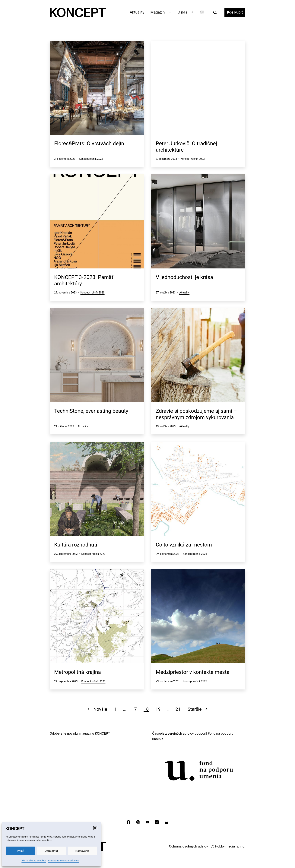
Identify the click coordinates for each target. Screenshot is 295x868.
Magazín (157, 12)
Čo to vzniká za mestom (184, 545)
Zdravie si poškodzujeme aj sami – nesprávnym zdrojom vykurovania (196, 414)
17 (134, 709)
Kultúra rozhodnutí (76, 545)
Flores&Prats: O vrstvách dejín (89, 143)
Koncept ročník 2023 (91, 159)
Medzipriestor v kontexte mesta (193, 672)
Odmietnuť (51, 851)
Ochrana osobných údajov (188, 846)
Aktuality (137, 12)
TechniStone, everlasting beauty (91, 411)
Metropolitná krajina (78, 672)
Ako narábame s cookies (34, 861)
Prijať (20, 851)
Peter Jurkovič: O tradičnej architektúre (186, 147)
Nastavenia (82, 851)
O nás (182, 12)
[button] (95, 828)
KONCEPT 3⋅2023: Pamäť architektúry (84, 280)
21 (178, 709)
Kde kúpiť (235, 12)
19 (158, 709)
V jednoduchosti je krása (184, 277)
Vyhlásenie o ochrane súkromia (64, 861)
